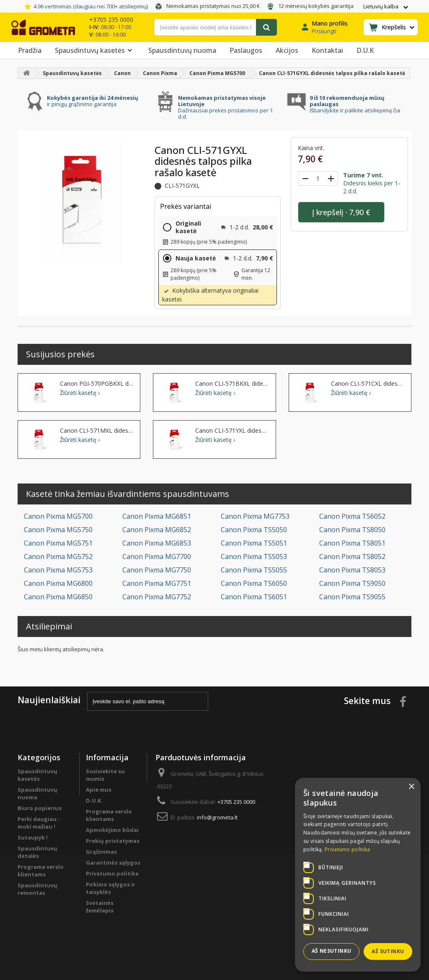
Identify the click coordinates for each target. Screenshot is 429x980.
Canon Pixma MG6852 (157, 530)
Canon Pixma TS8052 (352, 556)
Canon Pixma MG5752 (58, 556)
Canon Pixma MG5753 (58, 570)
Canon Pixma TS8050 (352, 530)
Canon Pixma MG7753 (255, 516)
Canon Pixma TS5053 (254, 556)
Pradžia (30, 50)
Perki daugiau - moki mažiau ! (39, 823)
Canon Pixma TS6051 (254, 597)
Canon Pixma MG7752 (157, 597)
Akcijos (287, 50)
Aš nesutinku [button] (332, 951)
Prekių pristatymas (113, 841)
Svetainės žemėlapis (100, 907)
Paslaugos (246, 50)
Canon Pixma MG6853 (157, 543)
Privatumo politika (112, 873)
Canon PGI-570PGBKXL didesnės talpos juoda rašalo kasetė (97, 384)
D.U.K (365, 50)
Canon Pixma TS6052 (352, 516)
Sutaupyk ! (33, 837)
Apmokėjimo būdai (112, 830)
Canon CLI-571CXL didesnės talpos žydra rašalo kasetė (368, 384)
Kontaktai (327, 50)
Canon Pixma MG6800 (58, 583)
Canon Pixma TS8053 (352, 570)
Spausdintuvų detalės (37, 852)
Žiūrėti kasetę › (80, 393)
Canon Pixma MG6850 (58, 597)
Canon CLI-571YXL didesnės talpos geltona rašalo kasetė (232, 431)
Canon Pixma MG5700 (58, 516)
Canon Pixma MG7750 (157, 570)
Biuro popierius (40, 808)
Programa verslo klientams (41, 871)
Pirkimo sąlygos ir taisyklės (111, 888)
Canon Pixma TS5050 (254, 530)
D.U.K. (94, 801)
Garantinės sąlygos (113, 863)
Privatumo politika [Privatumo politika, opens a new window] (347, 849)
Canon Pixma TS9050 (352, 583)
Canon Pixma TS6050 (254, 583)
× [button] (411, 787)
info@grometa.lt (217, 817)
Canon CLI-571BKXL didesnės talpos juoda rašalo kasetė (232, 384)
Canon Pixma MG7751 (157, 583)
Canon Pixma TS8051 (352, 543)
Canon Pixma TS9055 (352, 597)
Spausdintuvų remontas (37, 889)
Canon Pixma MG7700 (157, 556)
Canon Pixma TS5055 (254, 570)
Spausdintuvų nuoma (182, 50)
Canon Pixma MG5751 (58, 543)
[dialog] (358, 875)
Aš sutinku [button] (388, 951)
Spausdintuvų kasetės (95, 50)
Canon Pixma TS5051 (254, 543)
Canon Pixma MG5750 (58, 530)
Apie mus (99, 790)
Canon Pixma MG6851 (157, 516)
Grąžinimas (101, 852)
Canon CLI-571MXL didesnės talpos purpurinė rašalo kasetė (97, 431)
